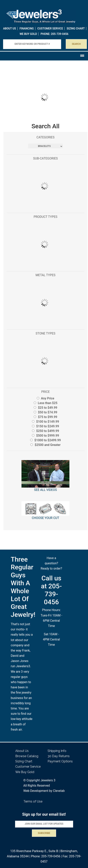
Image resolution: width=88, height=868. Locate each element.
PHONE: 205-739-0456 (55, 34)
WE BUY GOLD (28, 34)
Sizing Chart (76, 28)
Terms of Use (33, 801)
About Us (10, 28)
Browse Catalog (27, 756)
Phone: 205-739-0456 (46, 856)
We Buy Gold (25, 772)
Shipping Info (57, 751)
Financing (27, 28)
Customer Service (50, 28)
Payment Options (60, 761)
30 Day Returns (59, 756)
